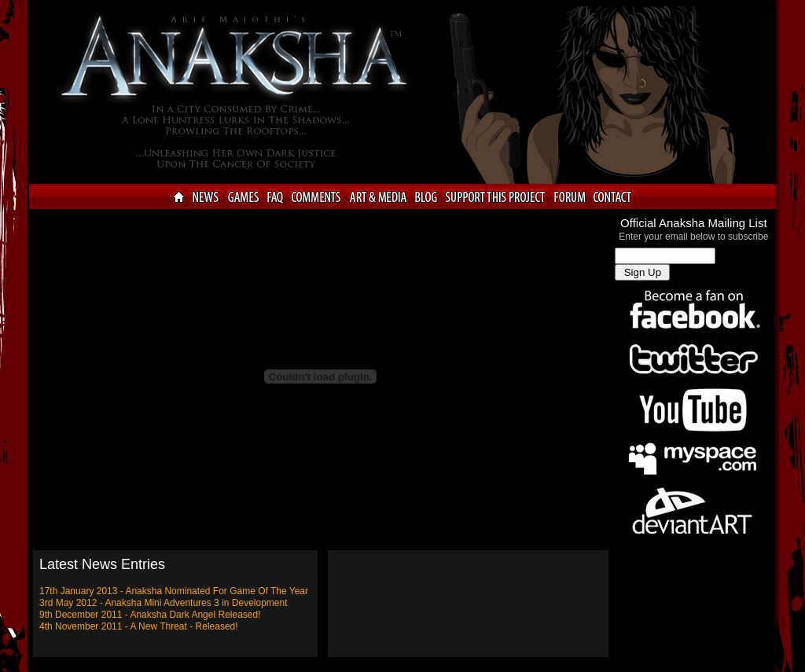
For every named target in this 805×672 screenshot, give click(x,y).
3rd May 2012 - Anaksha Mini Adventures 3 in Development (164, 603)
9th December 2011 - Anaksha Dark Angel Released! (150, 615)
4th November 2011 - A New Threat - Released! (139, 626)
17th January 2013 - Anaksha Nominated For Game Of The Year (174, 591)
